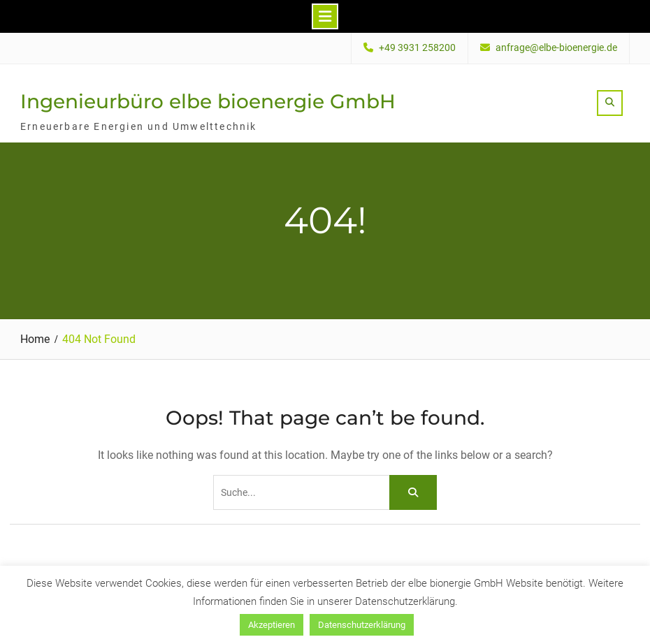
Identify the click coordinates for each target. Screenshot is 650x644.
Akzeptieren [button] (272, 625)
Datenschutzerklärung (362, 625)
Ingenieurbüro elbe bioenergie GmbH (208, 101)
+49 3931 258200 (417, 48)
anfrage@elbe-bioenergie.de (556, 48)
